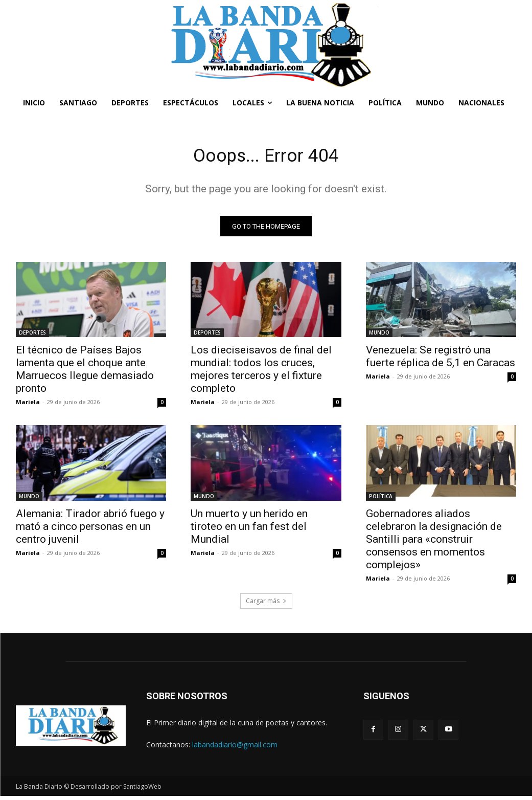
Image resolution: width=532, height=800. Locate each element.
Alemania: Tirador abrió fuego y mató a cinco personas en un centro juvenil (90, 530)
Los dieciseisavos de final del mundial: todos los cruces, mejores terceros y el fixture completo (261, 373)
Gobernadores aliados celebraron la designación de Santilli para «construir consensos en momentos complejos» (434, 543)
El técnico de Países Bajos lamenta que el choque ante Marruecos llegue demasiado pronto (85, 373)
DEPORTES (32, 336)
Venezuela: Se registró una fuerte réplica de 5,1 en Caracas (441, 360)
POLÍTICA (381, 500)
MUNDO (379, 336)
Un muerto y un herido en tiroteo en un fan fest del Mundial (249, 530)
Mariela (28, 405)
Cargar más (266, 604)
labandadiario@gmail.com (235, 748)
